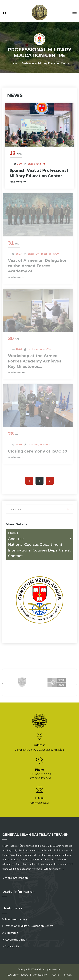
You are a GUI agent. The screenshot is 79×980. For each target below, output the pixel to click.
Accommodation (16, 940)
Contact (15, 556)
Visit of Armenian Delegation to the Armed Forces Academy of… (37, 266)
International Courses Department (39, 550)
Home (13, 63)
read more (18, 182)
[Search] (39, 509)
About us (40, 539)
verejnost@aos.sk (39, 803)
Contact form (14, 947)
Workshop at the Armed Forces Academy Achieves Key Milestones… (34, 361)
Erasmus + (12, 933)
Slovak (68, 975)
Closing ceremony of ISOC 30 (36, 451)
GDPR (55, 975)
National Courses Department (35, 545)
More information (16, 878)
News (13, 533)
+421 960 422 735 (40, 774)
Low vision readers (18, 975)
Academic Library (16, 919)
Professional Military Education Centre (45, 63)
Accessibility (40, 975)
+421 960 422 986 (40, 778)
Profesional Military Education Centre (29, 926)
